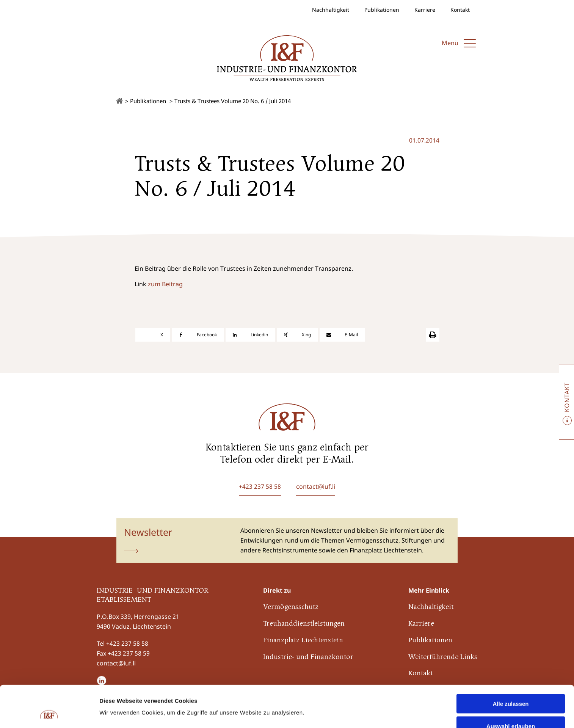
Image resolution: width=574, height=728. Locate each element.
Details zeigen (403, 698)
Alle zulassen (510, 664)
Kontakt (460, 10)
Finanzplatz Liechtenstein (303, 641)
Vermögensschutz (291, 607)
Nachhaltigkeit (331, 10)
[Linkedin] (250, 335)
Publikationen (382, 10)
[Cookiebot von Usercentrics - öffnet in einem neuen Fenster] (49, 713)
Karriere (425, 10)
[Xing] (297, 335)
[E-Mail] (342, 335)
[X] (153, 335)
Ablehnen (511, 709)
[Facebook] (198, 335)
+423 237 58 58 (127, 643)
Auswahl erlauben (511, 687)
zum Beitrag (165, 284)
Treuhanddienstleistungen (304, 624)
